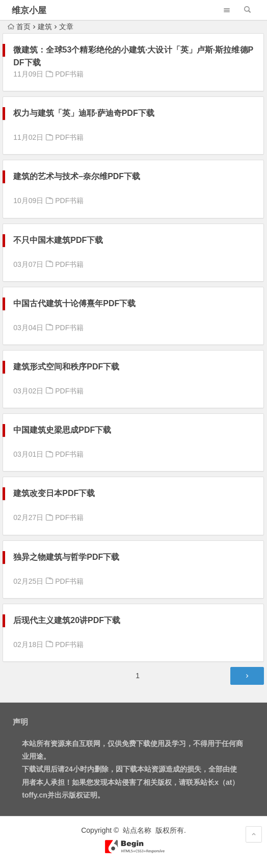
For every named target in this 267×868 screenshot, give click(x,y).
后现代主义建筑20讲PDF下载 (67, 620)
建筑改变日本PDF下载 (54, 493)
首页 (19, 27)
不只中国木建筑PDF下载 (58, 240)
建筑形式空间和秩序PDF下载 (66, 367)
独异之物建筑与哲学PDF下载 (66, 557)
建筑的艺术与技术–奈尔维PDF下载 (77, 176)
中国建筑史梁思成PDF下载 (62, 430)
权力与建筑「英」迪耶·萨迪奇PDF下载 (84, 113)
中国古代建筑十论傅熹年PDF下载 (74, 303)
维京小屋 (29, 10)
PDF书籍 (69, 74)
